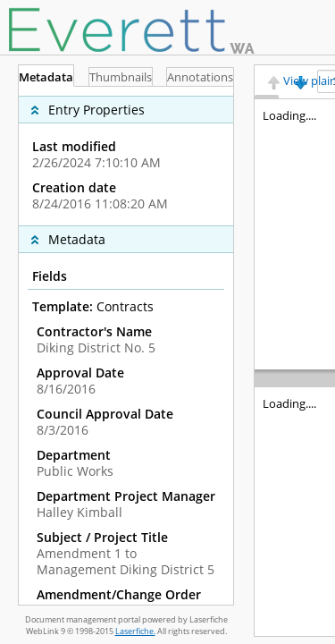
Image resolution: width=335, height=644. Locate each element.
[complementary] (126, 156)
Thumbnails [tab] (121, 77)
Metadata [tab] (50, 77)
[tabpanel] (126, 346)
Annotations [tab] (196, 77)
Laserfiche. (135, 631)
